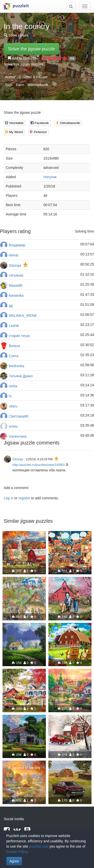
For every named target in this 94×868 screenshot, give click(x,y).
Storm (24, 630)
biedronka (17, 366)
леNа (13, 386)
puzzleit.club (39, 846)
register (24, 498)
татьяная (16, 275)
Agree (14, 861)
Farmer (70, 584)
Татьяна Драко (21, 376)
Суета (14, 356)
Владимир (17, 245)
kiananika (16, 295)
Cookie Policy (17, 852)
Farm (20, 85)
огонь (13, 426)
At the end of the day (24, 768)
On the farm (24, 538)
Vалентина (18, 436)
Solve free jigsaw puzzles (23, 64)
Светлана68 (19, 416)
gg (11, 306)
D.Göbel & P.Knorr (33, 77)
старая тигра (19, 336)
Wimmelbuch (38, 85)
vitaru (13, 406)
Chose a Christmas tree (70, 724)
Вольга (14, 346)
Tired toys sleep (70, 538)
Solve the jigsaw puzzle (31, 49)
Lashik (14, 326)
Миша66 (16, 285)
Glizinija (15, 266)
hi (10, 396)
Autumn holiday (24, 584)
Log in (9, 498)
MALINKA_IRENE (23, 316)
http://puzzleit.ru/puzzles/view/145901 (39, 465)
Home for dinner (70, 676)
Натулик (50, 177)
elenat (14, 255)
